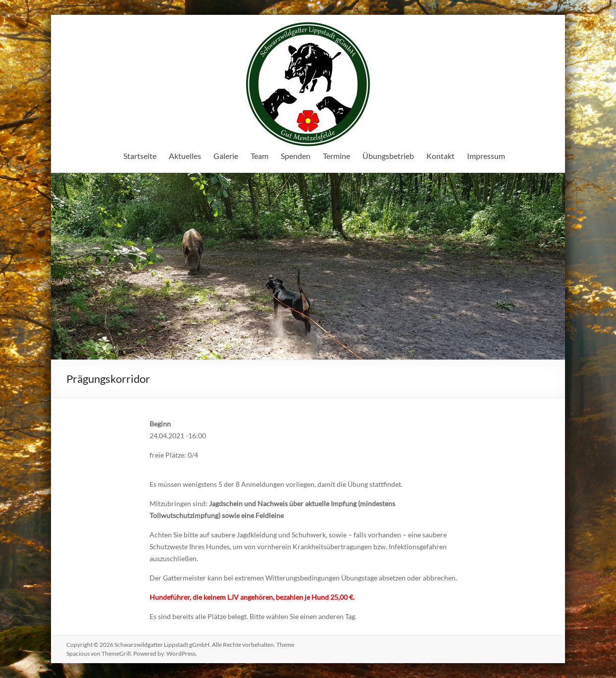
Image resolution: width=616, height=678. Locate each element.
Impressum (486, 156)
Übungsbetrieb (388, 156)
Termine (336, 156)
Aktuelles (185, 156)
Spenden (296, 156)
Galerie (226, 156)
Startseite (140, 156)
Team (259, 156)
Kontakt (440, 156)
